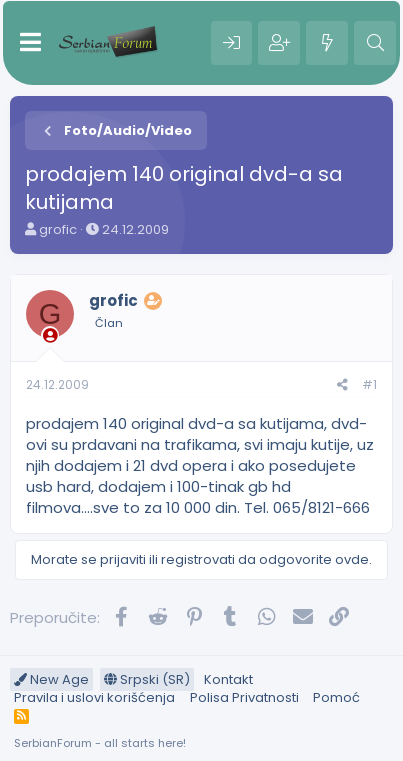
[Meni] (30, 43)
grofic (58, 229)
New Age (51, 679)
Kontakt (228, 679)
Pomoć (336, 697)
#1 (369, 384)
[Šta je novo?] (327, 43)
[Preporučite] (342, 385)
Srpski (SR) (147, 679)
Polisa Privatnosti (244, 697)
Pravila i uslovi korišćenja (94, 697)
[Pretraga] (375, 43)
